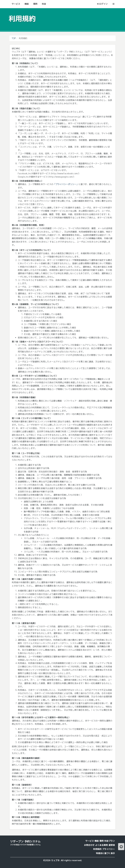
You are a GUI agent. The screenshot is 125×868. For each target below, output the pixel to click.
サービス (90, 841)
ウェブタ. (56, 860)
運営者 (112, 845)
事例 (102, 841)
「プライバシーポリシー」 (66, 184)
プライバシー (109, 849)
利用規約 (97, 849)
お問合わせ (89, 845)
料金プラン (110, 841)
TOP (14, 38)
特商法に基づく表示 (105, 853)
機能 (97, 841)
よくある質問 (102, 845)
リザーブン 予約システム (25, 841)
